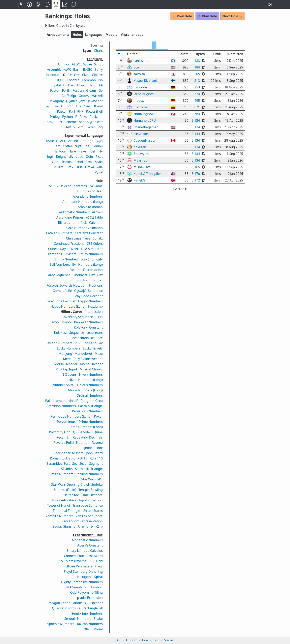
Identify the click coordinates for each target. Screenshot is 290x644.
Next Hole (233, 16)
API (119, 640)
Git (157, 640)
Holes (77, 35)
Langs (94, 35)
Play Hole (207, 16)
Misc (132, 35)
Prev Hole (182, 16)
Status (169, 640)
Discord (132, 640)
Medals (111, 35)
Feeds (146, 640)
